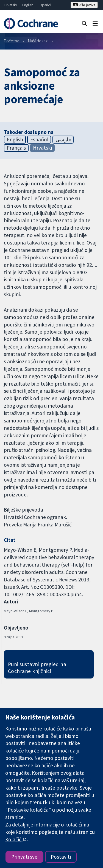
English (28, 5)
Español (45, 5)
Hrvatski (10, 5)
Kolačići (14, 839)
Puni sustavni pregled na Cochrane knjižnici (37, 668)
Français (16, 148)
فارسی (63, 139)
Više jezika (84, 5)
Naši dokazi (38, 41)
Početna (12, 41)
